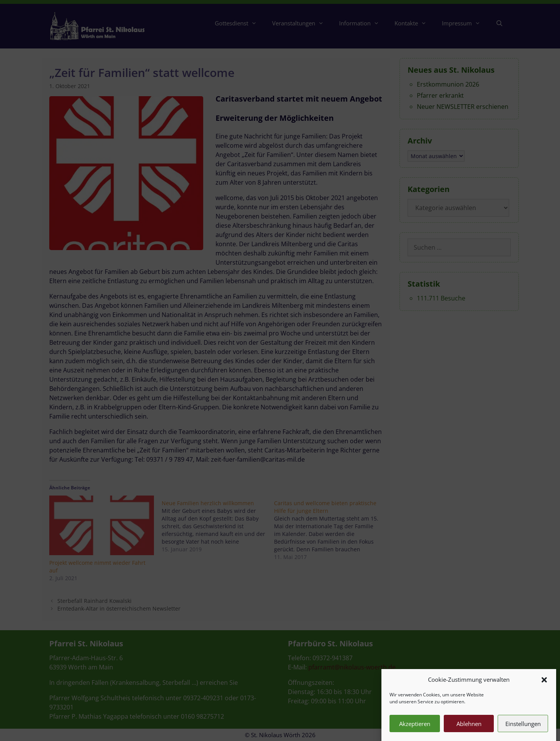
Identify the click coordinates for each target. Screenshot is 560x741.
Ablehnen (469, 731)
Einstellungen (523, 731)
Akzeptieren (415, 731)
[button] (544, 687)
